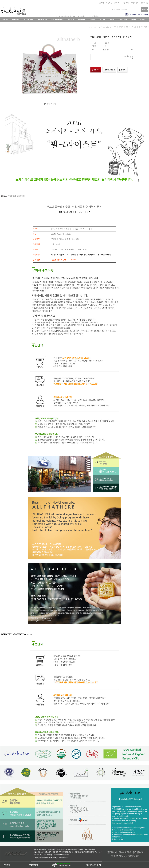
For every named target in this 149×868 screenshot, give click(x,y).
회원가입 (109, 3)
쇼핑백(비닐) (107, 27)
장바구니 (117, 3)
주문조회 (126, 3)
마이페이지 (135, 3)
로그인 (101, 3)
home (90, 27)
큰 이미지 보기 (50, 104)
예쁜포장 (97, 27)
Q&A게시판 (144, 3)
